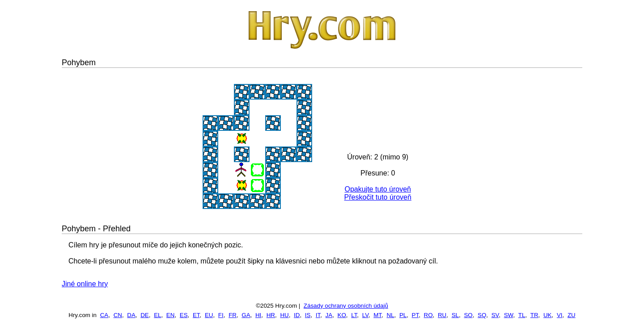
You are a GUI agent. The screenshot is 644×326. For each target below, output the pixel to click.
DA (131, 315)
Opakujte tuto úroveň (378, 189)
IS (308, 315)
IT (318, 315)
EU (209, 315)
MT (377, 315)
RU (442, 315)
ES (184, 315)
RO (428, 315)
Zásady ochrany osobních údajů (346, 306)
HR (271, 315)
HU (284, 315)
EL (157, 315)
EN (171, 315)
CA (104, 315)
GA (246, 315)
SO (468, 315)
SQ (482, 315)
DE (145, 315)
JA (329, 315)
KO (342, 315)
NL (390, 315)
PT (415, 315)
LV (365, 315)
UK (548, 315)
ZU (572, 315)
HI (258, 315)
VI (560, 315)
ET (196, 315)
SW (509, 315)
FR (233, 315)
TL (522, 315)
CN (118, 315)
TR (534, 315)
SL (455, 315)
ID (297, 315)
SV (495, 315)
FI (221, 315)
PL (403, 315)
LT (354, 315)
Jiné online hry (85, 284)
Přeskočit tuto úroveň (378, 197)
